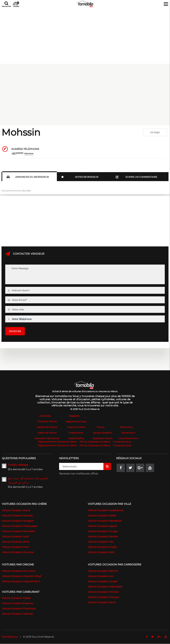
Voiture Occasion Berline (103, 571)
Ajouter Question (103, 433)
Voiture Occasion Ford (15, 547)
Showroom (126, 427)
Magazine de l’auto (76, 421)
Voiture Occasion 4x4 (101, 576)
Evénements (76, 433)
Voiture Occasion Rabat (102, 515)
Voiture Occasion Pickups (103, 597)
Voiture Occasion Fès (101, 542)
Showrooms (128, 433)
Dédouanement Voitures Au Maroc (58, 442)
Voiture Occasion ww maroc (19, 571)
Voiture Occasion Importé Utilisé (22, 576)
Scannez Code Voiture (47, 438)
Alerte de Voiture (47, 433)
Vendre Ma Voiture (47, 427)
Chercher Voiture (47, 421)
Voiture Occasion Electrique (19, 608)
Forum (101, 427)
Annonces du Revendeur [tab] (28, 177)
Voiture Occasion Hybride (17, 614)
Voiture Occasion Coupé (102, 581)
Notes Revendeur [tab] (80, 177)
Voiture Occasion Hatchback (105, 587)
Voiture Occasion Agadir (103, 526)
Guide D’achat (76, 438)
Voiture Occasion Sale (101, 552)
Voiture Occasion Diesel (16, 598)
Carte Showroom (128, 438)
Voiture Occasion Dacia (16, 510)
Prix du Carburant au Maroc (95, 442)
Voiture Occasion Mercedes (18, 531)
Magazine (74, 416)
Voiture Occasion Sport (102, 602)
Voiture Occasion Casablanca (106, 510)
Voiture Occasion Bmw (16, 542)
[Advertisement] (85, 35)
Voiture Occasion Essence (17, 603)
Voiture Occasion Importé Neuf (21, 581)
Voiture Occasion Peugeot (18, 521)
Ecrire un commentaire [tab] (136, 177)
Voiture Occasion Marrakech (105, 521)
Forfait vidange (18, 465)
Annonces (45, 416)
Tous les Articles (76, 427)
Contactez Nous (122, 442)
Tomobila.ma (10, 637)
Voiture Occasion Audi (15, 536)
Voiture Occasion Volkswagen (20, 526)
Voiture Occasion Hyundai (18, 552)
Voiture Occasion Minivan (103, 592)
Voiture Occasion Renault (17, 515)
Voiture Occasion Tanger (103, 531)
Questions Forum (102, 438)
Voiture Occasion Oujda (102, 547)
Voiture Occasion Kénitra (103, 536)
